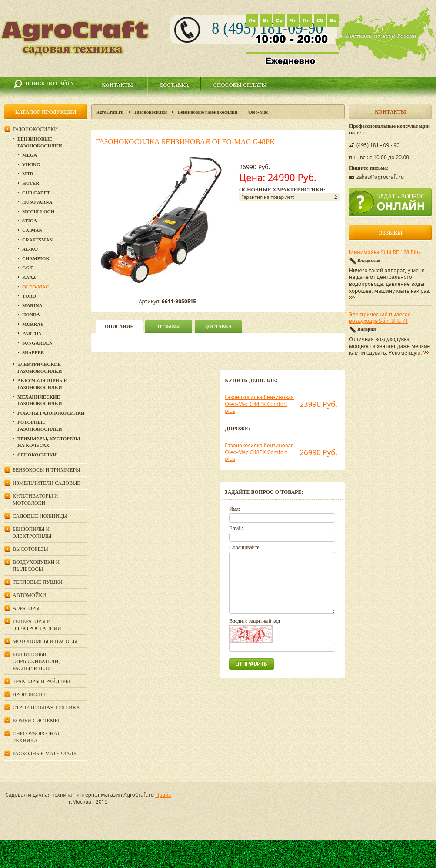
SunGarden (37, 343)
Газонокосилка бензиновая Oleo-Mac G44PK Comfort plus (259, 404)
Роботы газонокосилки (51, 413)
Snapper (33, 352)
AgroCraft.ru (110, 112)
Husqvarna (37, 202)
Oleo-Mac (258, 112)
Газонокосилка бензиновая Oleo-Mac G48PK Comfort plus (259, 452)
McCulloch (38, 211)
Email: (236, 528)
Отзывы (169, 326)
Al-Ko (30, 249)
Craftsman (37, 240)
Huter (31, 183)
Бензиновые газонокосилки (208, 112)
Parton (32, 333)
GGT (27, 268)
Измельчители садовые (47, 483)
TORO (29, 296)
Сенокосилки (37, 455)
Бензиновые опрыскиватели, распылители (36, 661)
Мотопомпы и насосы (45, 641)
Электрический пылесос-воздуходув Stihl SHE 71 (381, 318)
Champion (36, 258)
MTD (28, 174)
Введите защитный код (255, 621)
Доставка (174, 85)
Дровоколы (29, 694)
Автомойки (29, 595)
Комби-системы (36, 721)
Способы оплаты (240, 85)
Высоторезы (30, 549)
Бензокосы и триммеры (47, 470)
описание (119, 326)
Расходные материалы (45, 754)
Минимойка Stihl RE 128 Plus (385, 252)
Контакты (117, 85)
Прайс (163, 795)
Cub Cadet (36, 193)
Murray (33, 324)
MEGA (30, 155)
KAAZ (29, 277)
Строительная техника (46, 707)
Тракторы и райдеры (41, 681)
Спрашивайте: (245, 547)
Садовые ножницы (40, 516)
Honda (31, 315)
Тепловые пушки (38, 582)
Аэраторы (26, 608)
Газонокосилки (151, 112)
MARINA (32, 305)
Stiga (30, 221)
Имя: (235, 509)
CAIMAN (32, 230)
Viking (31, 164)
